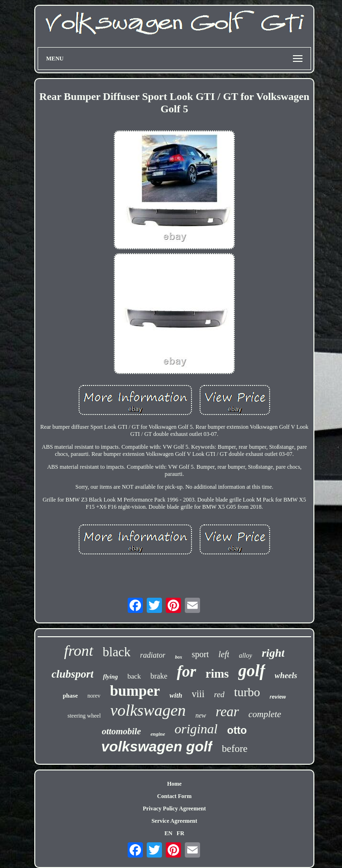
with (176, 695)
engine (158, 734)
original (196, 729)
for (186, 671)
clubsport (72, 674)
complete (265, 714)
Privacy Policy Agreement (174, 809)
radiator (153, 655)
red (219, 695)
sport (200, 654)
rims (217, 674)
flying (110, 676)
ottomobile (121, 731)
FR (181, 833)
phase (70, 695)
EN (168, 833)
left (224, 654)
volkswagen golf (156, 746)
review (278, 697)
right (273, 653)
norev (94, 696)
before (235, 749)
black (117, 652)
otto (237, 730)
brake (159, 676)
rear (227, 711)
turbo (247, 692)
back (134, 676)
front (79, 651)
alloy (245, 656)
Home (175, 784)
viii (198, 694)
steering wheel (84, 716)
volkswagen (148, 710)
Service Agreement (174, 821)
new (201, 715)
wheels (286, 676)
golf (251, 671)
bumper (135, 691)
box (178, 657)
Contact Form (174, 796)
